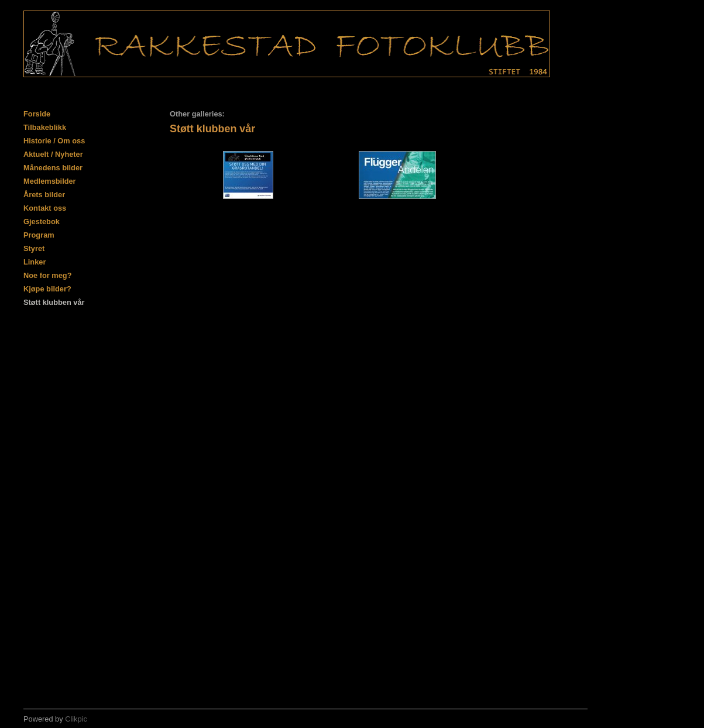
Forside (37, 114)
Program (39, 235)
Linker (35, 262)
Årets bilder (44, 195)
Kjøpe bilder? (47, 289)
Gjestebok (42, 222)
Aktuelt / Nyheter (53, 154)
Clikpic (76, 719)
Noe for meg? (47, 275)
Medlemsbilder (50, 181)
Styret (34, 248)
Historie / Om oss (54, 141)
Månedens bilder (53, 168)
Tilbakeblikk (45, 127)
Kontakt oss (45, 208)
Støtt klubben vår (54, 302)
